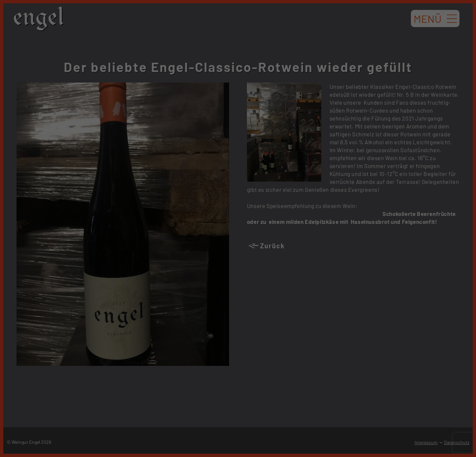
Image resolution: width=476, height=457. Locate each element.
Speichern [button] (238, 131)
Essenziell (167, 88)
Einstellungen (166, 73)
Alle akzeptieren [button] (238, 112)
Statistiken (230, 88)
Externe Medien (299, 88)
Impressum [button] (271, 184)
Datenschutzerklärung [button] (242, 184)
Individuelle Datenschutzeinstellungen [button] (238, 170)
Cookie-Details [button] (209, 184)
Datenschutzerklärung (196, 67)
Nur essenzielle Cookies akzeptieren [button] (238, 151)
